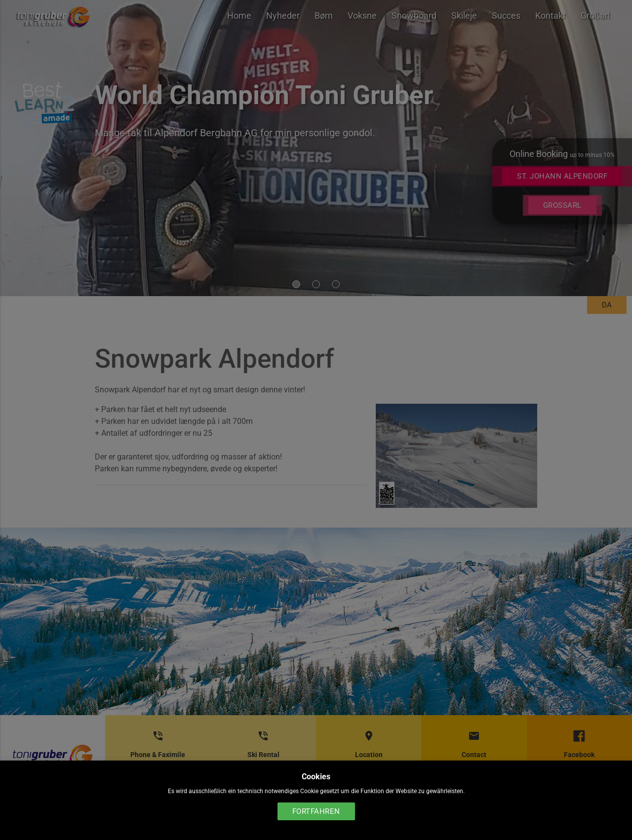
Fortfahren (316, 811)
